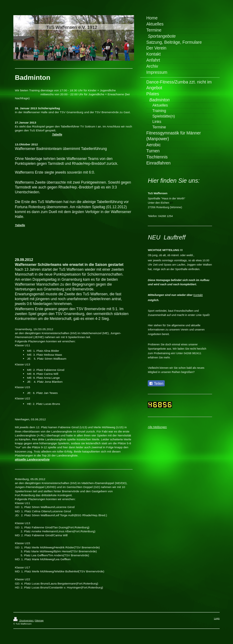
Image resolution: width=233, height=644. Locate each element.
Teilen (156, 384)
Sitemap (39, 620)
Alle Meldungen (157, 427)
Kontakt (198, 295)
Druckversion (24, 620)
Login (217, 618)
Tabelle (57, 134)
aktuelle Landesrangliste (32, 459)
